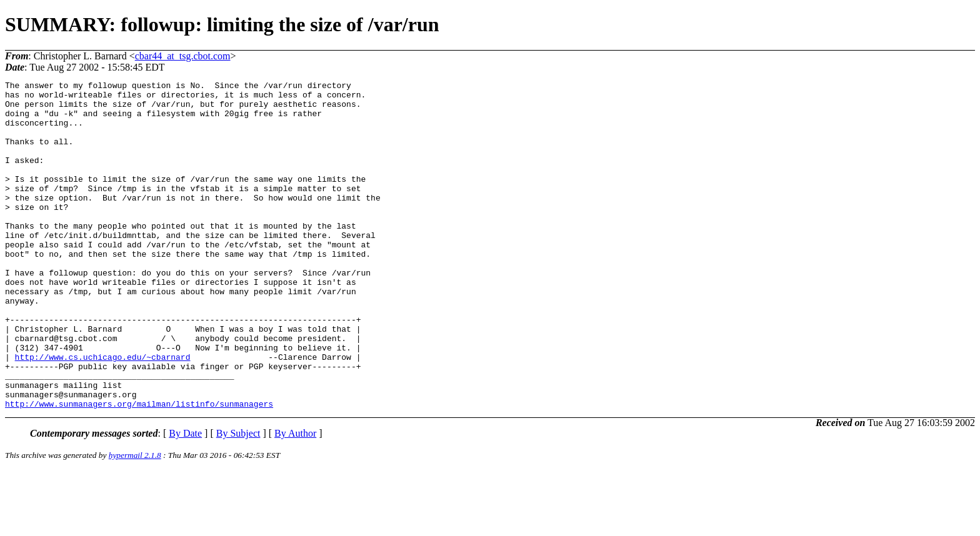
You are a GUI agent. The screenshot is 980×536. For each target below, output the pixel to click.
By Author (295, 499)
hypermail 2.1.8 (135, 521)
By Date (185, 499)
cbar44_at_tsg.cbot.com (183, 56)
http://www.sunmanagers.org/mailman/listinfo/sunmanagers (139, 469)
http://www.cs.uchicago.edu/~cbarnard (103, 413)
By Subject (238, 499)
